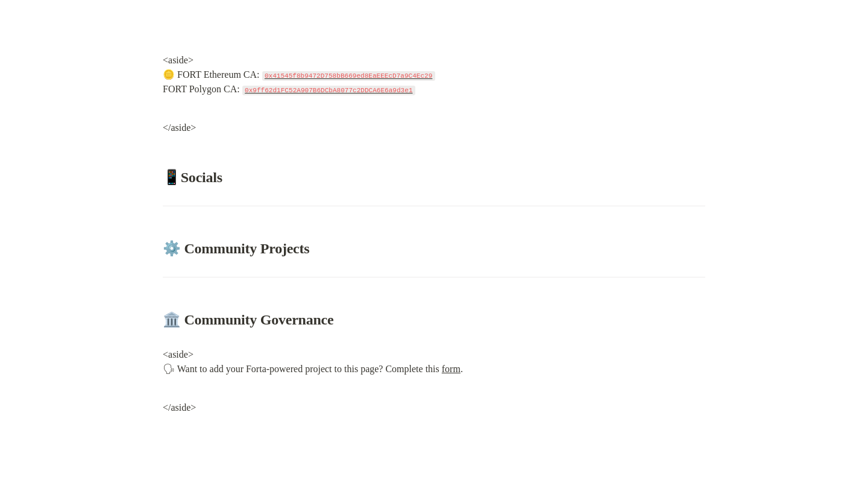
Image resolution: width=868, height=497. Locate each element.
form (451, 369)
